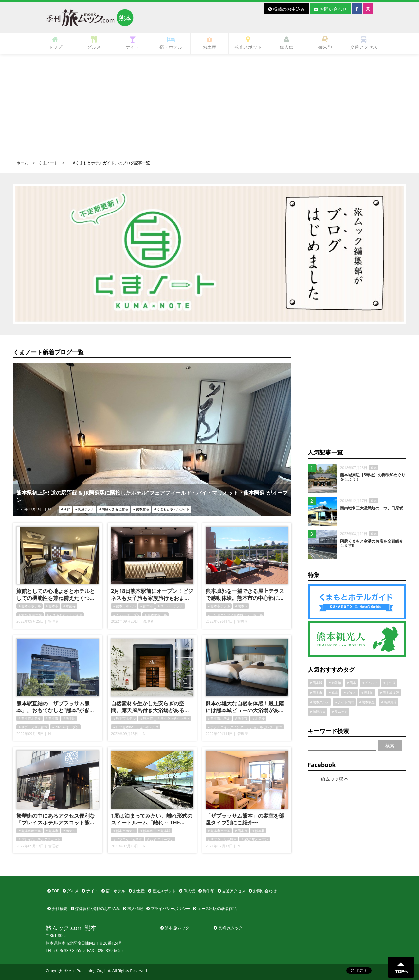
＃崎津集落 (389, 702)
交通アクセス (364, 43)
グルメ (94, 43)
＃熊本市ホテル (29, 606)
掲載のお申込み (287, 9)
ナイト (133, 43)
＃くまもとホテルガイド (64, 615)
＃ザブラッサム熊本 (33, 727)
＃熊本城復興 (389, 693)
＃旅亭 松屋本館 (30, 615)
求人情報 (133, 908)
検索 (390, 745)
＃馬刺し (367, 693)
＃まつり (389, 683)
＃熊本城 (316, 683)
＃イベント (370, 683)
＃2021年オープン (65, 727)
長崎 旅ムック (228, 928)
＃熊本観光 (367, 702)
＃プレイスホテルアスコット (39, 839)
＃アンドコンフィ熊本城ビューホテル (235, 615)
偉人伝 (286, 43)
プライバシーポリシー (168, 908)
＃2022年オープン (126, 615)
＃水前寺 (69, 606)
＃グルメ (350, 693)
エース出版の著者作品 (215, 908)
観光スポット (248, 43)
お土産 (209, 43)
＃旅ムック (339, 712)
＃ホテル (258, 718)
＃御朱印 (335, 683)
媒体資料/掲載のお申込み (95, 908)
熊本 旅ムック (175, 928)
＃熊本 (351, 683)
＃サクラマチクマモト (173, 718)
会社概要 (57, 908)
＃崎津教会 (318, 712)
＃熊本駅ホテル (155, 615)
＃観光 (333, 693)
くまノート (48, 163)
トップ (55, 43)
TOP (53, 891)
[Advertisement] (209, 103)
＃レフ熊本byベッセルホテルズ (136, 727)
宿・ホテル (171, 43)
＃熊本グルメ (319, 702)
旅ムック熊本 (335, 779)
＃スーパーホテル (170, 606)
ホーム (22, 163)
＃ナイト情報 (344, 702)
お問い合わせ (330, 9)
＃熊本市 (52, 606)
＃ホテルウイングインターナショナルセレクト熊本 (245, 727)
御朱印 (325, 43)
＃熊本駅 (69, 718)
